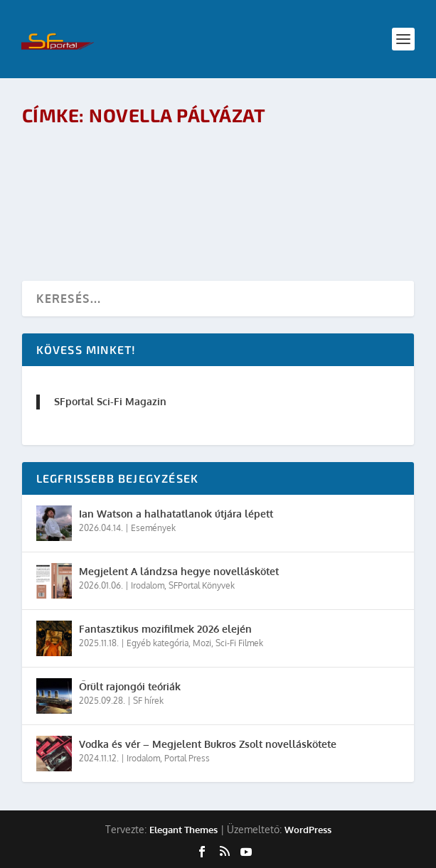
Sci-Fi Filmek (239, 643)
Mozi (202, 643)
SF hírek (148, 701)
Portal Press (187, 758)
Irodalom (148, 585)
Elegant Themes (184, 830)
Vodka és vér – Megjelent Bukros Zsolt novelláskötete (208, 744)
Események (153, 528)
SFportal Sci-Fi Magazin (110, 401)
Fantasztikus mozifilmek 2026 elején (165, 629)
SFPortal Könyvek (202, 585)
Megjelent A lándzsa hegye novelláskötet (179, 571)
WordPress (308, 830)
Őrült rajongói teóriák (130, 686)
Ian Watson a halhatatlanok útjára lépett (176, 514)
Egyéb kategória (158, 643)
